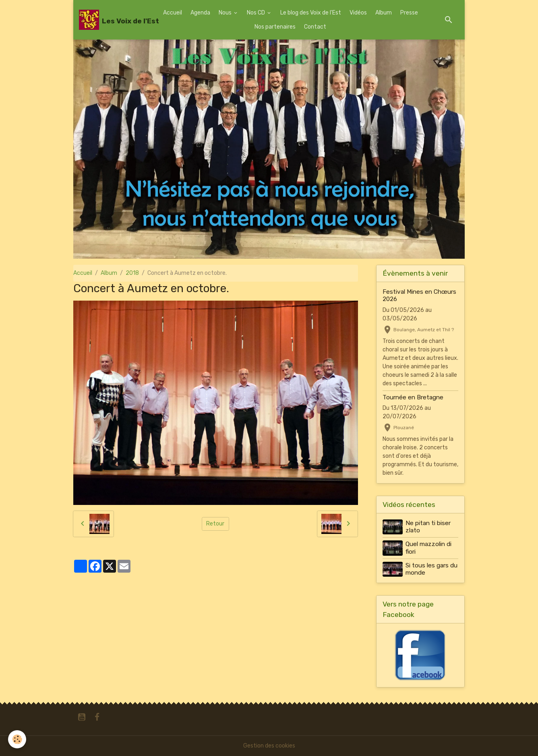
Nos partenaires (275, 27)
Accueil (173, 13)
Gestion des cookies (269, 746)
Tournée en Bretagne (413, 397)
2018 (132, 273)
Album (384, 13)
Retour (215, 524)
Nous (226, 13)
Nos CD (257, 13)
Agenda (200, 13)
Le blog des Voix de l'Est (311, 13)
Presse (409, 13)
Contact (315, 27)
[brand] (112, 20)
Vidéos (358, 13)
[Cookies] (17, 739)
